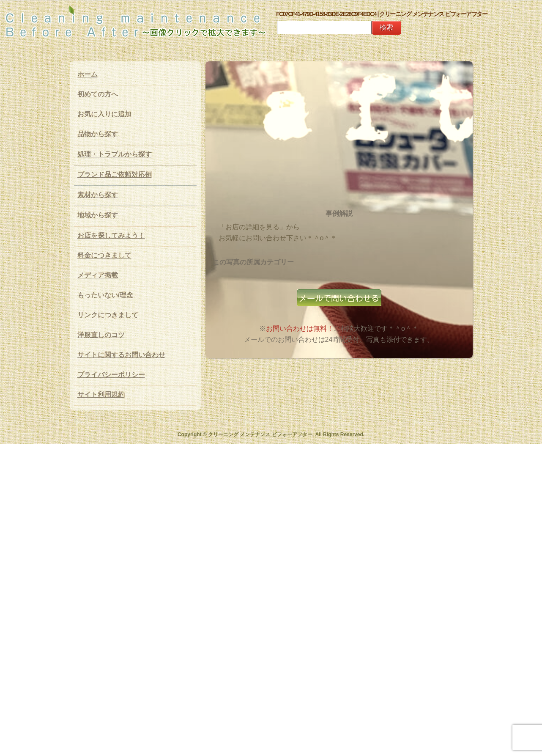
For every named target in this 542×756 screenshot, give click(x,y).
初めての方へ (98, 94)
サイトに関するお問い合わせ (121, 355)
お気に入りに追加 (104, 114)
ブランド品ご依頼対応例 (115, 175)
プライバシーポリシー (111, 375)
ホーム (88, 74)
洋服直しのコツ (101, 335)
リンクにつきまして (108, 315)
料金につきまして (104, 255)
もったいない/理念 (105, 295)
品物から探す (98, 134)
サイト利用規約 (101, 394)
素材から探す (98, 195)
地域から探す (98, 215)
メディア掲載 (98, 275)
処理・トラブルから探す (115, 154)
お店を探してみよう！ (111, 235)
